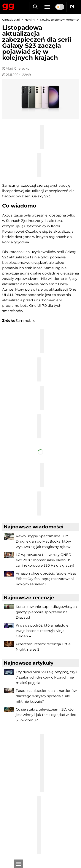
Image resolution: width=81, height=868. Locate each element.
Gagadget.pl (11, 20)
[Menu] (47, 7)
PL (73, 7)
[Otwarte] (18, 864)
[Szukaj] (35, 7)
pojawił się (34, 289)
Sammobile (25, 321)
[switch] (60, 7)
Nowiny (30, 20)
